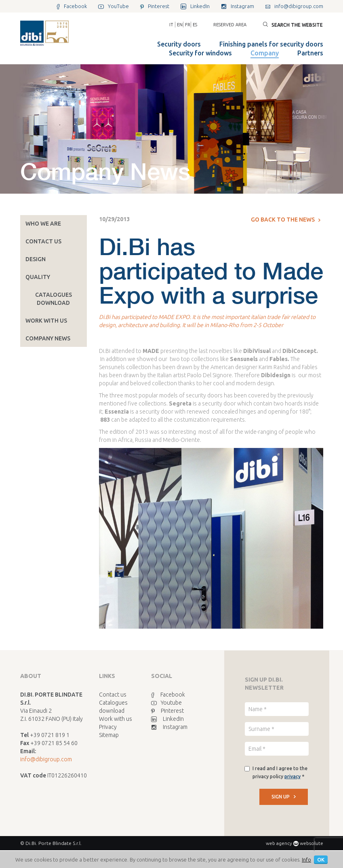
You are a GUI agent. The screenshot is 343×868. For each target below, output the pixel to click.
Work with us (46, 321)
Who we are (43, 224)
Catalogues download (54, 299)
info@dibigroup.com (46, 759)
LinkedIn (167, 719)
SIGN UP (284, 797)
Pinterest (167, 711)
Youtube (166, 703)
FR (188, 25)
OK (321, 860)
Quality (38, 277)
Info (306, 860)
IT (171, 25)
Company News (48, 338)
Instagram (169, 727)
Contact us (43, 241)
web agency (279, 843)
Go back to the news (286, 220)
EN (180, 25)
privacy (292, 776)
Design (36, 259)
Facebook (168, 695)
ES (195, 25)
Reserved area (230, 25)
